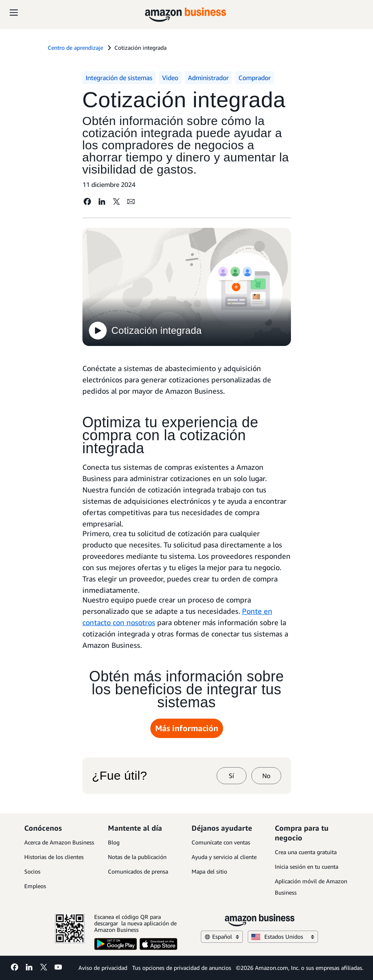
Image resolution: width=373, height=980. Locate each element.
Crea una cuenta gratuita (306, 852)
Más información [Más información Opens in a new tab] (187, 728)
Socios (32, 871)
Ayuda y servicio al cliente (224, 857)
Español (222, 937)
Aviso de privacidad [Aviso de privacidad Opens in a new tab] (103, 968)
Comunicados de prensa (138, 871)
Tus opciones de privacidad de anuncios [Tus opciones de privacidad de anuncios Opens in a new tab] (182, 968)
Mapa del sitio (209, 871)
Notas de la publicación (137, 857)
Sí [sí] (231, 776)
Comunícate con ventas (221, 842)
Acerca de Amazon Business (59, 842)
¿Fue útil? (120, 776)
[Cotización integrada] (187, 288)
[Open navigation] (14, 12)
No (266, 776)
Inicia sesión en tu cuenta (307, 867)
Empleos (35, 886)
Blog (114, 842)
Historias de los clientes (54, 857)
